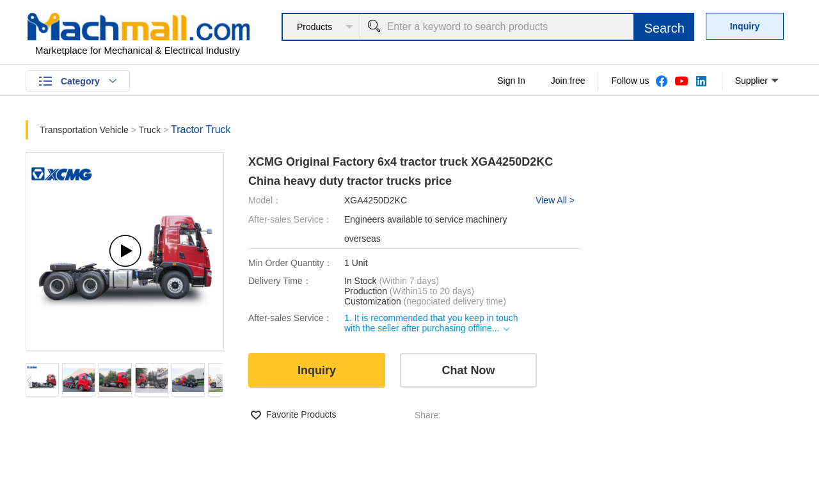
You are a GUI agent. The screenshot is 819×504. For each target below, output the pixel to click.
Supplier (757, 81)
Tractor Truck (201, 130)
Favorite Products (301, 414)
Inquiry (745, 26)
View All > (555, 200)
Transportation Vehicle (84, 130)
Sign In (511, 81)
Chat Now (469, 370)
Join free (568, 81)
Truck (150, 130)
